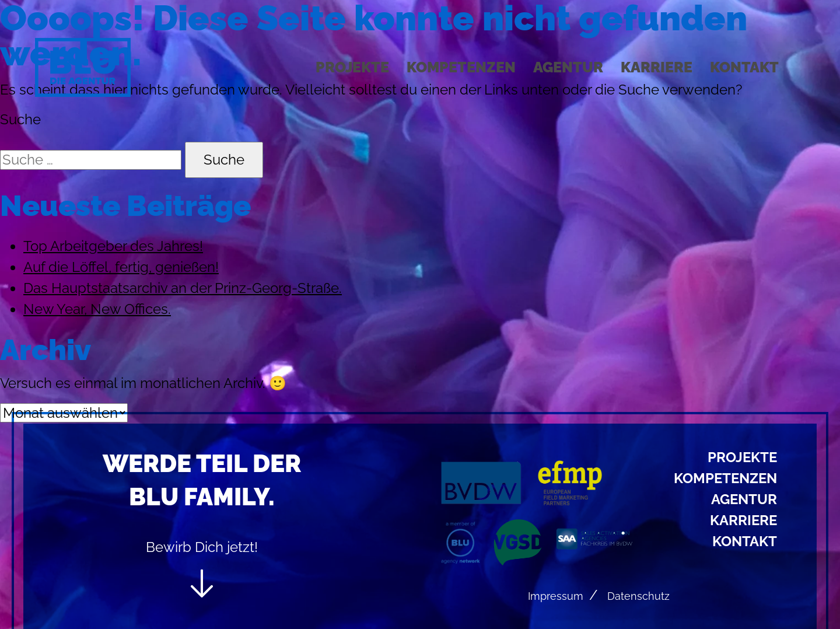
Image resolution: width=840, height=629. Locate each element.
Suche (20, 119)
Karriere (657, 67)
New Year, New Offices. (97, 309)
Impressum (556, 596)
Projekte (352, 67)
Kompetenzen (461, 67)
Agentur (568, 67)
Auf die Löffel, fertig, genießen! (121, 267)
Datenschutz (638, 596)
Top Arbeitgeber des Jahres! (113, 246)
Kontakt (744, 67)
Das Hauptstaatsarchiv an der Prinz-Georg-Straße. (183, 288)
